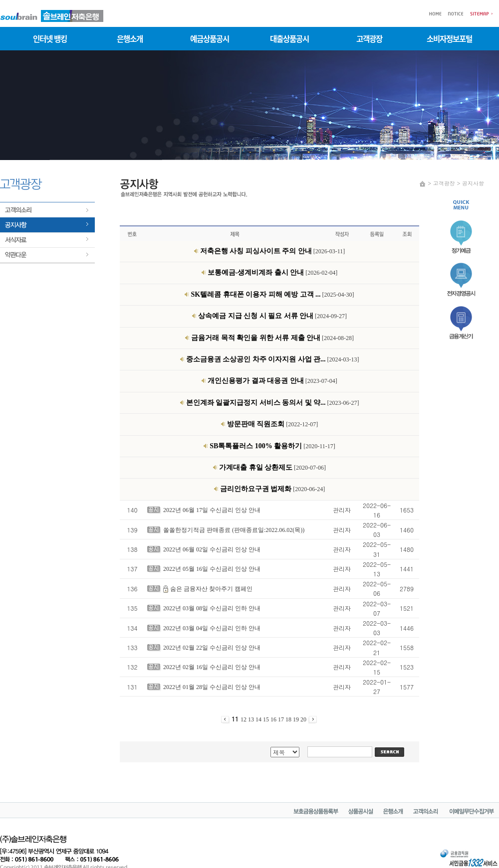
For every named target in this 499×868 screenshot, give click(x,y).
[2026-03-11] (273, 251)
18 (289, 719)
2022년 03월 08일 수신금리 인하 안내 (212, 608)
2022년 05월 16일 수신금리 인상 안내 (212, 569)
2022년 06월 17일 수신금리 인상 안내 (212, 510)
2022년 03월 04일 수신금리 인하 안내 (212, 628)
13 (252, 719)
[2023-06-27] (273, 403)
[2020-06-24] (272, 489)
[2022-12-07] (272, 424)
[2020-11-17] (272, 446)
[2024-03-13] (273, 359)
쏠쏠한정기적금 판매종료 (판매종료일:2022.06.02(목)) (234, 530)
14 (259, 719)
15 (267, 719)
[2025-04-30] (272, 295)
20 (304, 719)
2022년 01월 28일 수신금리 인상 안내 (212, 687)
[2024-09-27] (272, 316)
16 (274, 719)
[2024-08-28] (272, 338)
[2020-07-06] (272, 468)
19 (297, 719)
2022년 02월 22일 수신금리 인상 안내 (212, 648)
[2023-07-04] (272, 381)
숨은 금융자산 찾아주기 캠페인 (211, 589)
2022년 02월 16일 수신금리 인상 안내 (212, 667)
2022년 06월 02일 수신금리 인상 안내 (212, 549)
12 (244, 719)
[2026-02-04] (273, 273)
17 (282, 719)
